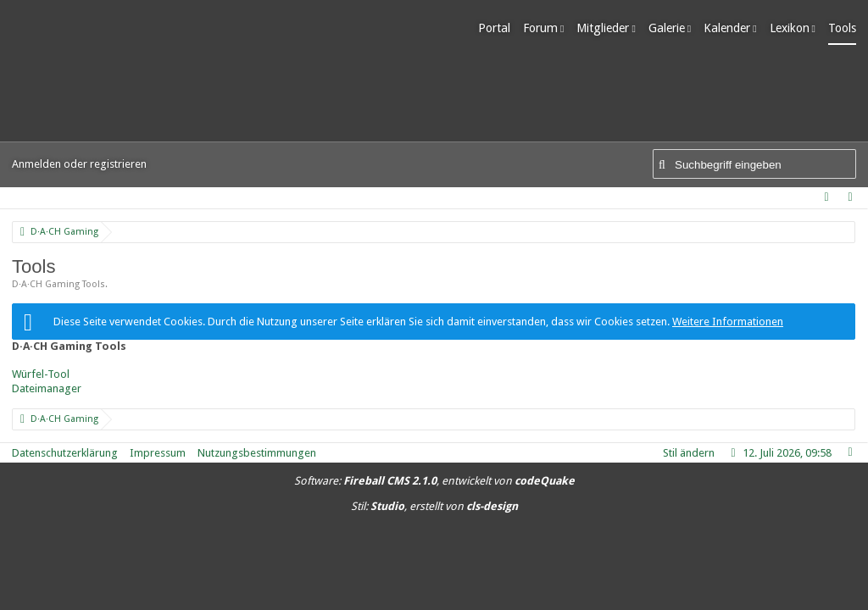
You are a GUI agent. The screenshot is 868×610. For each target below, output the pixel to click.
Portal (494, 28)
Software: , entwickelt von (434, 481)
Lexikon (790, 28)
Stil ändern (689, 453)
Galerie (667, 28)
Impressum (158, 453)
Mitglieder (603, 28)
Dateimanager (47, 388)
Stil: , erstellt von (434, 506)
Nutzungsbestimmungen (257, 453)
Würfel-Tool (41, 374)
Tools (842, 28)
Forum (540, 28)
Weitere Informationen (728, 322)
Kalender (727, 28)
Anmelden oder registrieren (79, 164)
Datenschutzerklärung (65, 453)
